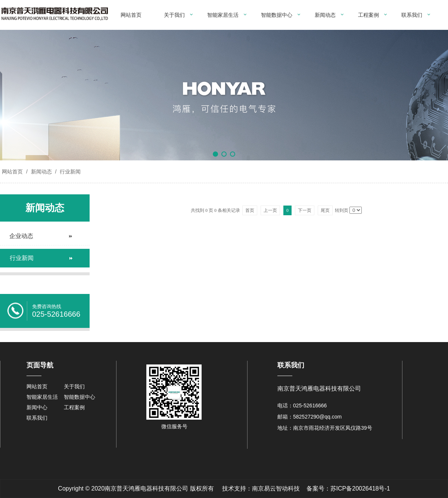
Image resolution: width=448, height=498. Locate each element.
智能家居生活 (223, 15)
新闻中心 (37, 407)
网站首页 (131, 15)
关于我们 (174, 15)
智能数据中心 (277, 15)
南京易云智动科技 (276, 488)
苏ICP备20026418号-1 (360, 488)
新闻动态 (325, 15)
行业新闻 (69, 172)
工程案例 (368, 15)
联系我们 (412, 15)
